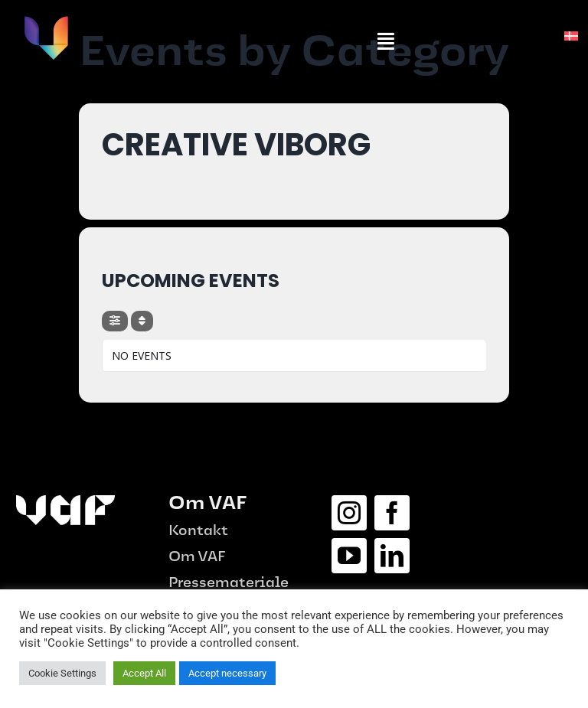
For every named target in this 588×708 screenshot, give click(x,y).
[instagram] (349, 513)
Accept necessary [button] (227, 673)
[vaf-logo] (46, 21)
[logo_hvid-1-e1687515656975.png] (65, 501)
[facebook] (392, 513)
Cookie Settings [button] (62, 673)
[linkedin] (392, 556)
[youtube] (349, 556)
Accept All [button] (144, 673)
